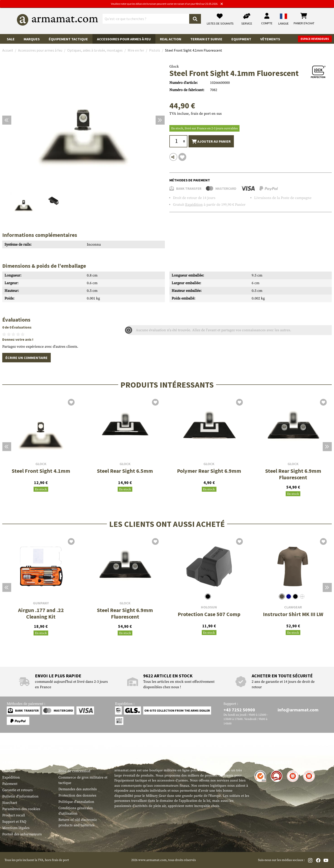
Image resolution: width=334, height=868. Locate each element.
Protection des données (77, 795)
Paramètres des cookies (21, 809)
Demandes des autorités (78, 789)
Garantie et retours (17, 790)
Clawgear (293, 607)
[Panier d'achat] (304, 19)
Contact (8, 771)
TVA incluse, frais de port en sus (196, 114)
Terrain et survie (206, 39)
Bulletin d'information (20, 796)
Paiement (10, 784)
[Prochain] (160, 120)
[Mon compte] (267, 19)
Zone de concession (74, 771)
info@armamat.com (298, 710)
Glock (174, 66)
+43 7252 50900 (239, 710)
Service (11, 762)
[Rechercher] (195, 19)
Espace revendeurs (315, 39)
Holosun (209, 607)
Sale (11, 39)
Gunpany (41, 603)
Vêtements (270, 39)
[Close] (222, 4)
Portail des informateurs (22, 834)
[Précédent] (7, 120)
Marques (32, 39)
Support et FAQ (14, 822)
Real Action (171, 39)
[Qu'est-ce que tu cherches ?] (146, 19)
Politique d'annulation (76, 802)
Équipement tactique (68, 39)
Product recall (14, 815)
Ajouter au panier (211, 142)
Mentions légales (16, 828)
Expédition (194, 205)
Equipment (241, 39)
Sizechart (10, 803)
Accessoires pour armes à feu (124, 39)
